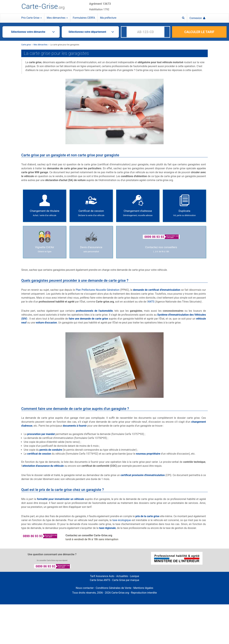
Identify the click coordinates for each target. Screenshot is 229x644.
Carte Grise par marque (126, 580)
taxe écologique (122, 520)
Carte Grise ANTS (100, 580)
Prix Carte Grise (31, 18)
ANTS (151, 302)
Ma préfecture (108, 18)
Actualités (122, 576)
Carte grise (26, 45)
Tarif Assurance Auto (102, 576)
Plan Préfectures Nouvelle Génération (98, 290)
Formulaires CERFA (84, 18)
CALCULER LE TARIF (199, 32)
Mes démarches (57, 18)
